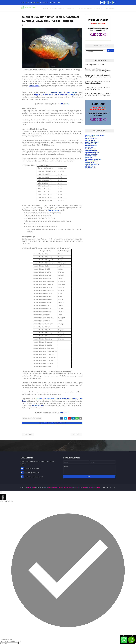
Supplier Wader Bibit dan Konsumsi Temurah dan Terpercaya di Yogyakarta (98, 70)
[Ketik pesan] (8, 643)
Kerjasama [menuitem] (98, 8)
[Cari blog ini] (95, 51)
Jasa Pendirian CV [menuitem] (85, 8)
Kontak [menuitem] (46, 8)
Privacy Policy (71, 487)
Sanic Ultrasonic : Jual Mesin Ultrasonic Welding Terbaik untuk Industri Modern (98, 76)
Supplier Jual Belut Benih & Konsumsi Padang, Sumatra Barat (98, 82)
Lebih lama (76, 434)
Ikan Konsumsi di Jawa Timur (32, 418)
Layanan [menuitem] (53, 8)
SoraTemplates (31, 487)
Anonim (26, 25)
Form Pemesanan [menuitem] (110, 8)
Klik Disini (64, 104)
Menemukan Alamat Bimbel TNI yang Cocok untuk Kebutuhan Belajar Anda (98, 94)
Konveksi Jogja (44, 2)
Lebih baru (28, 434)
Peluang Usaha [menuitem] (72, 8)
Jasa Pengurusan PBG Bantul (95, 65)
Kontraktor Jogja (55, 2)
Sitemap (98, 487)
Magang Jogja (35, 2)
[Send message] (18, 643)
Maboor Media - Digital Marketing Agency (55, 487)
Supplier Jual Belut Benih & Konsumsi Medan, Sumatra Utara (98, 88)
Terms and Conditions (89, 487)
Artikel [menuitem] (61, 8)
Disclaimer (79, 487)
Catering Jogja (25, 2)
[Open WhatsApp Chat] (1, 492)
